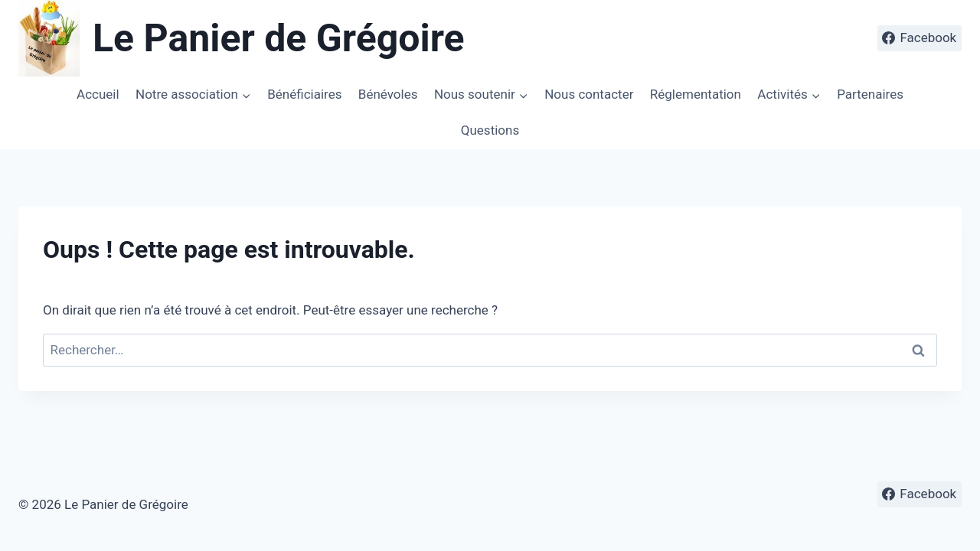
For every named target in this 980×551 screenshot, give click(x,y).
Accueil (98, 94)
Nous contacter (589, 94)
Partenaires (870, 94)
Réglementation (696, 94)
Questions (490, 130)
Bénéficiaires (304, 94)
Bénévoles (388, 94)
